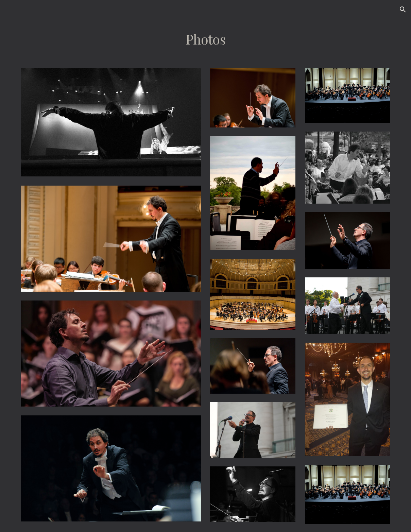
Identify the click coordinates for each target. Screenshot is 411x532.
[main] (205, 39)
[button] (403, 10)
